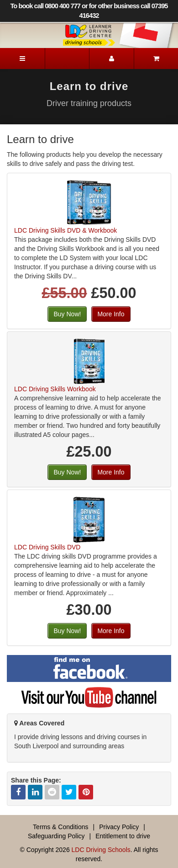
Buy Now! (67, 314)
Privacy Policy (119, 827)
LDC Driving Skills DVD (47, 547)
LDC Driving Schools (101, 850)
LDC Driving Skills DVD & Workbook (65, 230)
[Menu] (22, 59)
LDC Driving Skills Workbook (55, 389)
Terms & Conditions (60, 827)
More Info (111, 314)
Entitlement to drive (123, 836)
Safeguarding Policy (56, 836)
